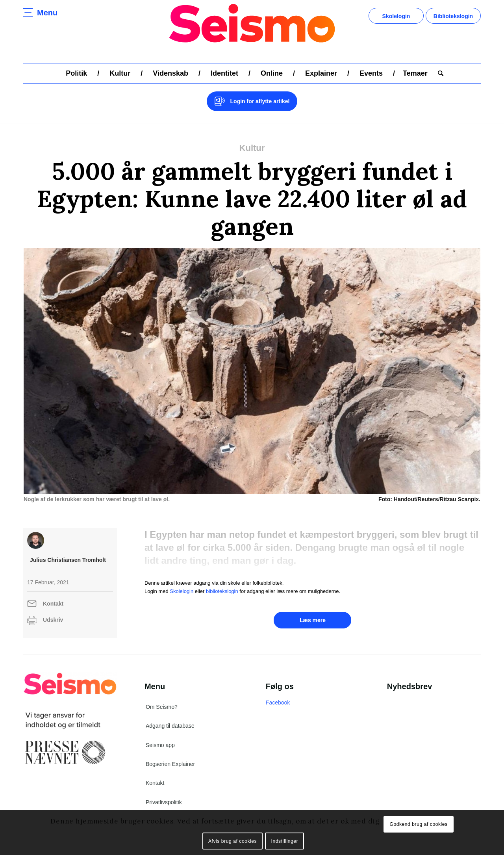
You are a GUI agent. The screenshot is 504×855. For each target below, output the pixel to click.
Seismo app (160, 745)
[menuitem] (76, 73)
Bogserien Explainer (170, 764)
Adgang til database (170, 726)
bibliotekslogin (222, 591)
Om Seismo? (162, 707)
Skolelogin (396, 16)
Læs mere (313, 620)
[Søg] (438, 73)
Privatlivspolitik (164, 802)
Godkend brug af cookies (418, 824)
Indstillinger (285, 841)
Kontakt (53, 604)
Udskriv (53, 620)
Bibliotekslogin (453, 16)
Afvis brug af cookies (233, 841)
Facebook (278, 703)
